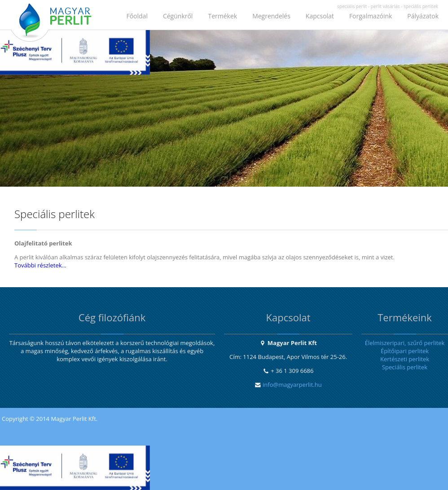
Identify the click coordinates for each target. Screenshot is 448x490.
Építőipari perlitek (405, 351)
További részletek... (40, 265)
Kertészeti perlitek (405, 359)
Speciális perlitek (405, 367)
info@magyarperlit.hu (292, 385)
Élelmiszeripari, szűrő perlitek (405, 343)
